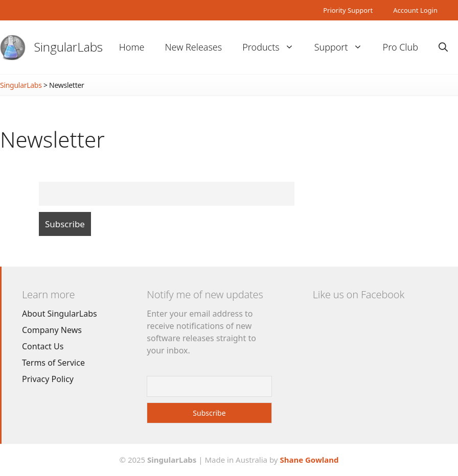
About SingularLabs (60, 314)
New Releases (193, 47)
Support (343, 47)
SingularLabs (68, 47)
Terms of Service (53, 363)
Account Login (415, 10)
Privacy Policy (48, 379)
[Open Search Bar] (443, 47)
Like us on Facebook (359, 294)
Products (273, 47)
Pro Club (400, 47)
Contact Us (43, 346)
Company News (52, 330)
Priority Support (348, 10)
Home (132, 47)
